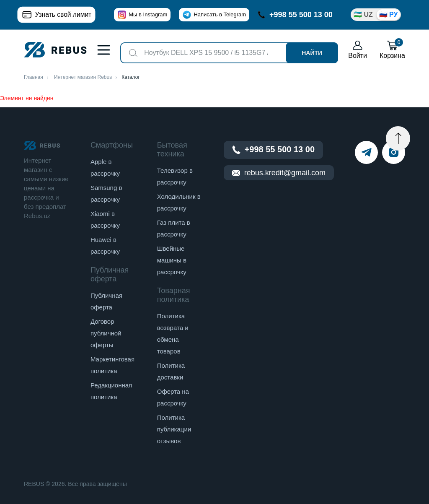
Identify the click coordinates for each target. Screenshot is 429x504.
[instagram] (394, 152)
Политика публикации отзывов (174, 429)
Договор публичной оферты (106, 333)
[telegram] (366, 152)
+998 (295, 15)
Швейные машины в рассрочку (172, 260)
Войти (358, 50)
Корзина (392, 50)
